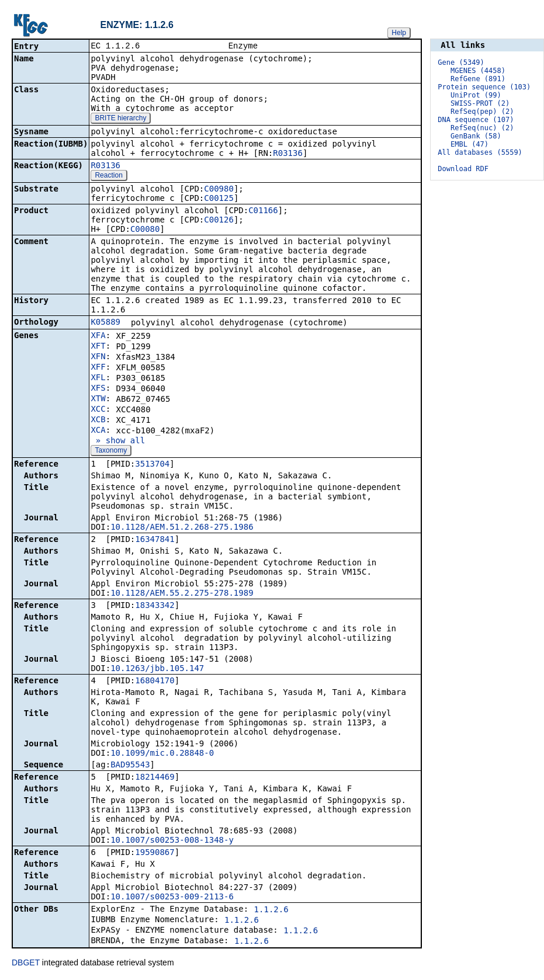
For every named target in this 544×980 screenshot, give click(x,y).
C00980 (219, 190)
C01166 (263, 211)
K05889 (105, 323)
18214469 (155, 778)
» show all (118, 442)
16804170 (155, 682)
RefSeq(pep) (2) (482, 112)
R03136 (288, 154)
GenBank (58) (476, 136)
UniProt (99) (476, 95)
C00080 (145, 230)
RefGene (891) (478, 79)
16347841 (155, 540)
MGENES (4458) (478, 71)
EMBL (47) (469, 144)
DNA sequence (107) (476, 120)
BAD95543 (130, 766)
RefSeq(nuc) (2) (482, 128)
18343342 (155, 606)
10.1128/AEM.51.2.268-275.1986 (182, 528)
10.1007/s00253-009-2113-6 (172, 898)
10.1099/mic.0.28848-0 (162, 754)
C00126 (219, 221)
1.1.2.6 (271, 911)
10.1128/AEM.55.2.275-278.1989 (182, 594)
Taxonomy (111, 451)
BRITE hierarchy (120, 119)
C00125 (219, 199)
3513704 (152, 465)
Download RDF (463, 169)
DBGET (26, 964)
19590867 (155, 853)
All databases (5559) (480, 152)
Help (399, 33)
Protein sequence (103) (484, 87)
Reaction (108, 176)
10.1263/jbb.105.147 (157, 669)
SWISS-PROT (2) (480, 103)
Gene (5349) (461, 62)
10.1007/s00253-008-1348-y (172, 841)
